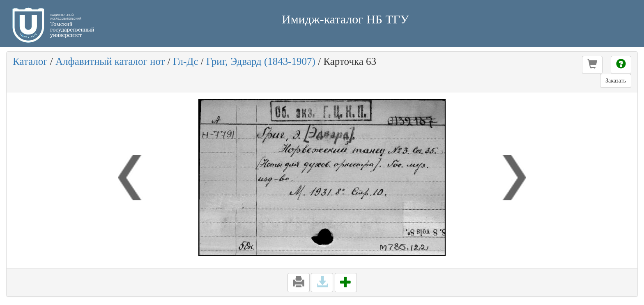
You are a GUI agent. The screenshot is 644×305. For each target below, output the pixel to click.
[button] (592, 65)
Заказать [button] (616, 81)
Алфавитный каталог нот (110, 61)
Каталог (30, 61)
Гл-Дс (186, 61)
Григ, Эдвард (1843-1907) (261, 61)
